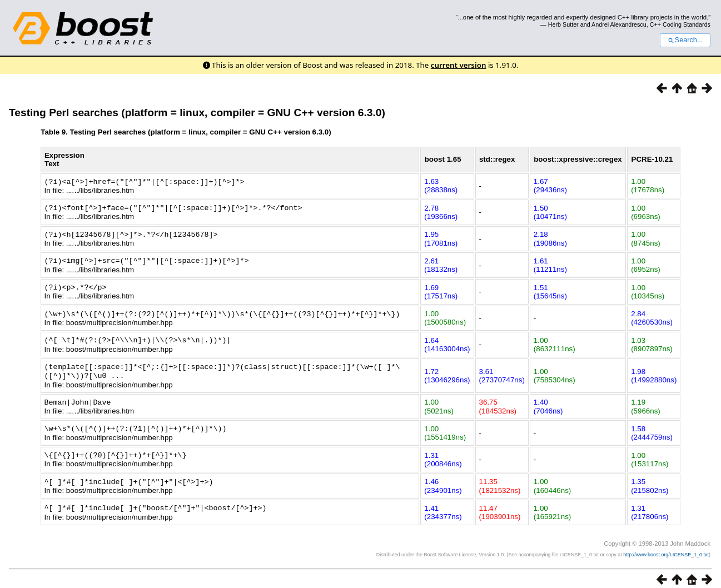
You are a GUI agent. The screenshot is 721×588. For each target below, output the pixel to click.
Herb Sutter (563, 24)
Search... (685, 40)
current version (459, 65)
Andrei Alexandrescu (619, 24)
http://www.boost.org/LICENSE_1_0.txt (666, 547)
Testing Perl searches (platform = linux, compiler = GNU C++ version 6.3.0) (197, 113)
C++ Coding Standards (680, 24)
